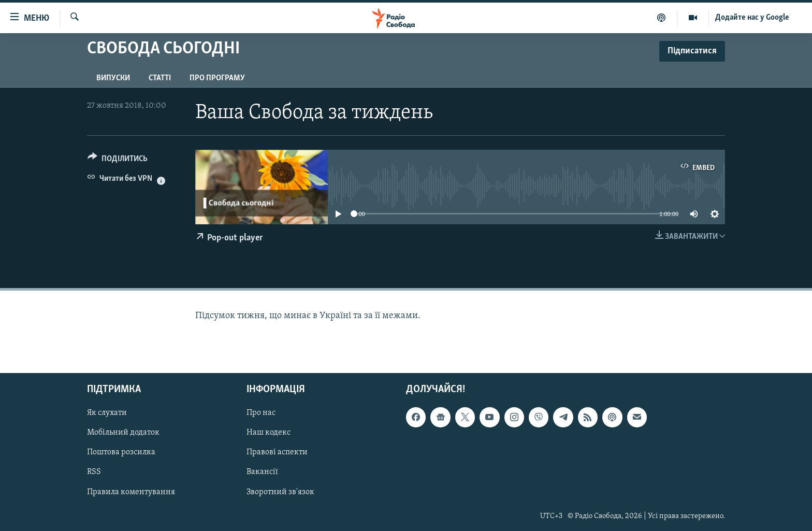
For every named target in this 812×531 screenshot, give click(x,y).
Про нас (261, 413)
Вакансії (262, 472)
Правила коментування (131, 492)
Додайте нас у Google (752, 18)
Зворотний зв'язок (280, 492)
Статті (160, 78)
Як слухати (107, 413)
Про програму (217, 78)
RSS (94, 472)
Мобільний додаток (123, 433)
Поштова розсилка (121, 453)
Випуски (113, 78)
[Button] (118, 160)
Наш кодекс (269, 433)
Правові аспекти (277, 453)
